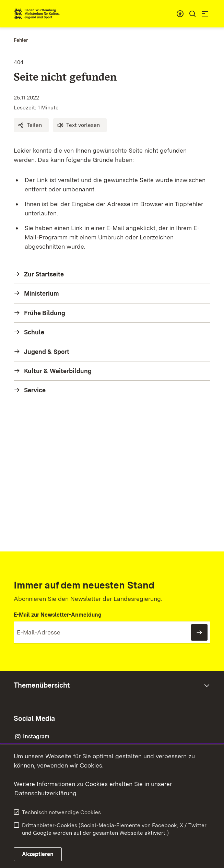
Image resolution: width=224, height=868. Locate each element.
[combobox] (180, 14)
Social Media (34, 718)
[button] (31, 125)
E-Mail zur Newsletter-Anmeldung (58, 615)
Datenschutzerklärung (45, 793)
